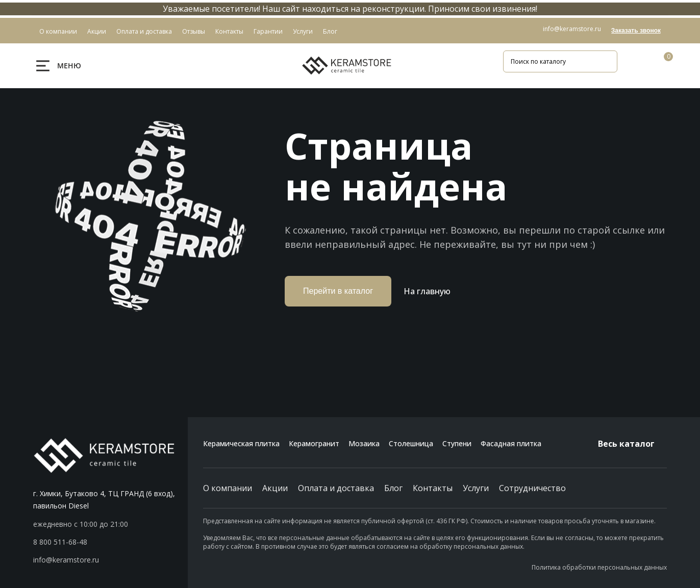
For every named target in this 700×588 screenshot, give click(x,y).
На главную (427, 291)
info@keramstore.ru (572, 29)
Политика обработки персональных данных (599, 567)
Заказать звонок (636, 31)
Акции (275, 488)
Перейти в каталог (338, 291)
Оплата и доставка (336, 488)
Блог (393, 488)
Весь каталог (632, 444)
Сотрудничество (532, 488)
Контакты (433, 488)
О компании (228, 488)
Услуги (476, 488)
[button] (110, 542)
